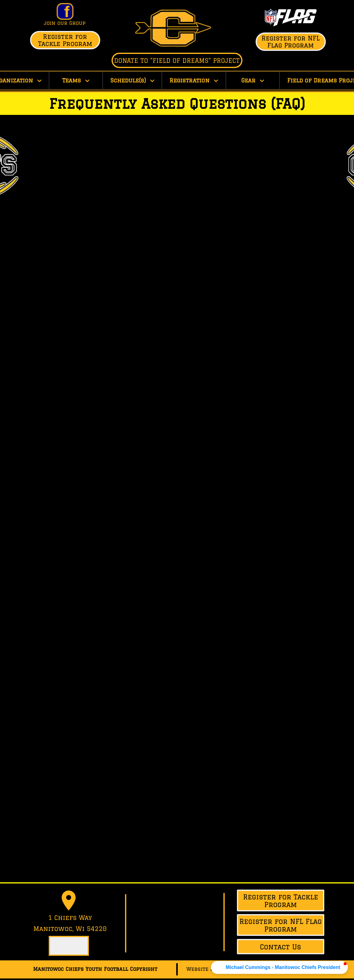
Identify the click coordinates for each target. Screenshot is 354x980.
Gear (253, 80)
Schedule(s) (132, 80)
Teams (76, 80)
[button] (279, 967)
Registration (194, 80)
